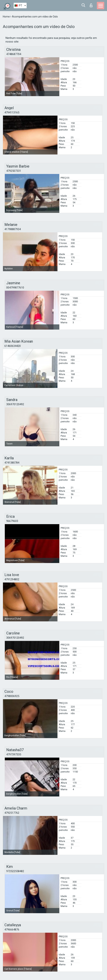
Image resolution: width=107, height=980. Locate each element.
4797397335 (14, 754)
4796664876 (12, 930)
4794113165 (12, 112)
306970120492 (15, 404)
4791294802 (12, 579)
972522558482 (15, 871)
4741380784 (12, 463)
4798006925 (12, 696)
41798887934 (13, 229)
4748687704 (14, 54)
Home (7, 17)
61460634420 (13, 346)
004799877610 (15, 288)
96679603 (12, 521)
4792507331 (14, 171)
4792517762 (12, 813)
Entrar (91, 5)
